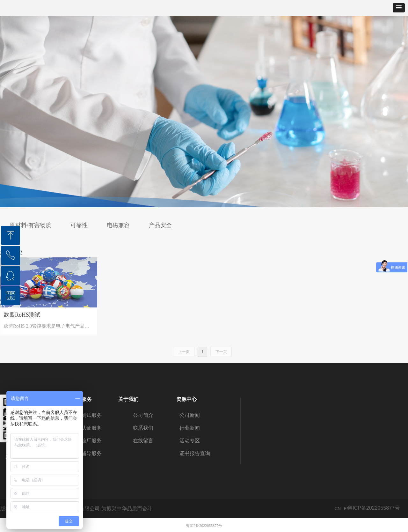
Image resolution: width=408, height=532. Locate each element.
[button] (399, 8)
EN (347, 509)
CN (338, 509)
